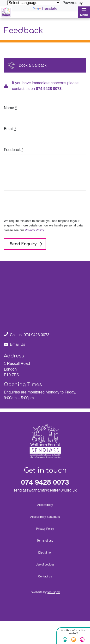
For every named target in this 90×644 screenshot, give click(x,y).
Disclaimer (45, 553)
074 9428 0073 (49, 89)
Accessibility (45, 505)
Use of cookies (45, 565)
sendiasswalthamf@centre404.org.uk (45, 490)
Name (10, 108)
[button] (45, 65)
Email (10, 129)
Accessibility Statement (45, 517)
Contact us (45, 576)
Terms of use (45, 541)
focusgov (54, 592)
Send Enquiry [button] (23, 244)
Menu (84, 13)
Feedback (14, 150)
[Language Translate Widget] (34, 3)
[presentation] (37, 204)
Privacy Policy (34, 230)
